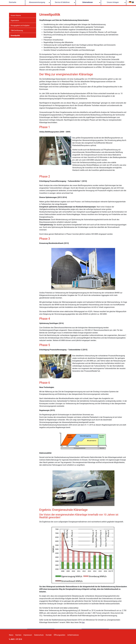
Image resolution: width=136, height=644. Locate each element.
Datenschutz (39, 635)
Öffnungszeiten (60, 635)
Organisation (15, 20)
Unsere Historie (16, 15)
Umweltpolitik (15, 36)
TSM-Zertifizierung (17, 31)
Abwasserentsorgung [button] (37, 2)
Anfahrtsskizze (73, 635)
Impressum (28, 635)
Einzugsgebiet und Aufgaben (20, 25)
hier (83, 622)
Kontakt (49, 635)
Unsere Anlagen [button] (113, 2)
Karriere (18, 635)
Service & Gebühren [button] (62, 2)
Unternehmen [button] (87, 2)
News (11, 635)
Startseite (12, 2)
